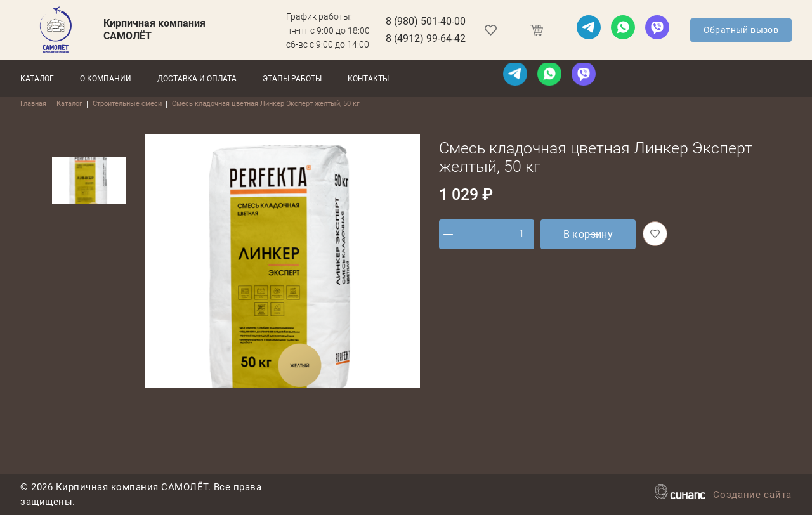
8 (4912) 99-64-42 (426, 38)
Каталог (37, 79)
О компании (106, 79)
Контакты (368, 79)
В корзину (588, 234)
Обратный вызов (741, 30)
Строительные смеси (127, 104)
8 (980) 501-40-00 (426, 21)
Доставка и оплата (197, 79)
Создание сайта (752, 496)
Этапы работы (292, 79)
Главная (33, 104)
